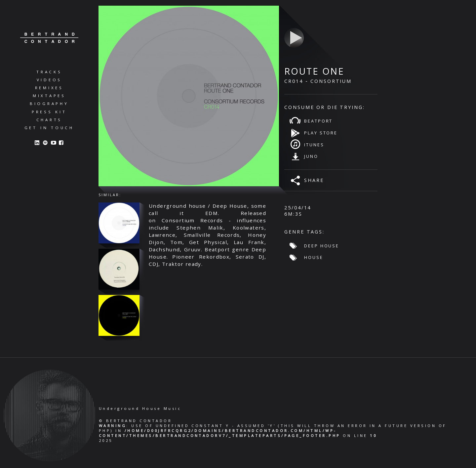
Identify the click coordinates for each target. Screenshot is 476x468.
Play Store (321, 133)
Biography (49, 104)
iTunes (314, 145)
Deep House (322, 246)
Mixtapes (49, 96)
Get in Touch (49, 128)
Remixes (49, 88)
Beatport (318, 121)
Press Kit (49, 112)
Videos (49, 80)
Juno (311, 156)
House (314, 257)
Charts (49, 120)
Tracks (49, 72)
